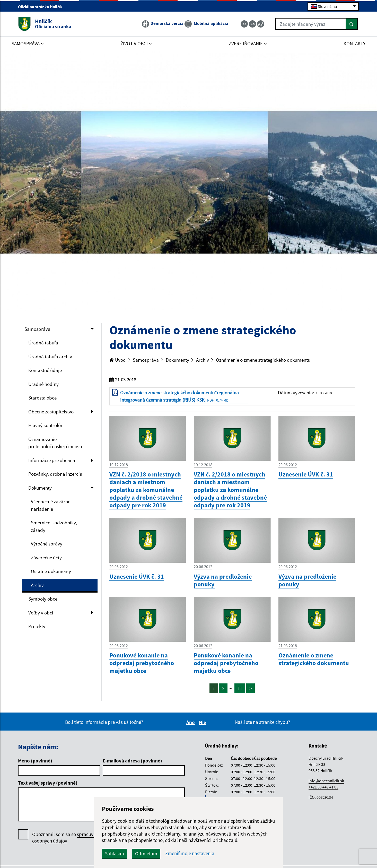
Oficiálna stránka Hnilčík (42, 7)
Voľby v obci (41, 613)
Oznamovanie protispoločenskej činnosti (55, 443)
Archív (37, 585)
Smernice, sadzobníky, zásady (54, 526)
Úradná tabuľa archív (50, 357)
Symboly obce (43, 599)
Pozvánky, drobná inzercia (55, 474)
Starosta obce (42, 398)
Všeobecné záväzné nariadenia (51, 505)
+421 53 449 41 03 (323, 787)
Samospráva (37, 329)
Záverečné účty (46, 558)
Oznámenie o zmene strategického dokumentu (263, 360)
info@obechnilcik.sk (326, 781)
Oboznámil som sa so (68, 838)
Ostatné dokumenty (51, 571)
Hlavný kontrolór (45, 425)
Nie (203, 722)
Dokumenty (40, 488)
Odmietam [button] (146, 854)
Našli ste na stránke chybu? (262, 722)
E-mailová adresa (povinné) (132, 761)
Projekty (37, 626)
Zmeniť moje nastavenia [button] (190, 853)
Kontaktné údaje (45, 370)
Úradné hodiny (43, 384)
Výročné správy (47, 544)
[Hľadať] (352, 24)
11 (240, 688)
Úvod (118, 360)
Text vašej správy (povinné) (48, 783)
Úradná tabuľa (43, 343)
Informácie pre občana (52, 460)
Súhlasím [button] (115, 854)
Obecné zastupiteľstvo (51, 412)
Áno (191, 722)
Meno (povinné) (35, 761)
